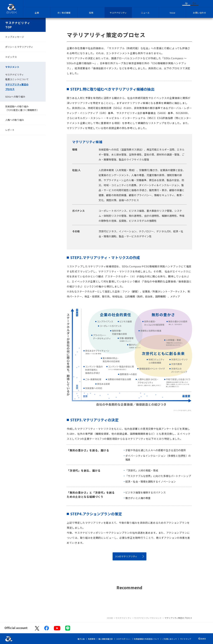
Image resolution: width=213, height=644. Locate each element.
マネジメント (12, 67)
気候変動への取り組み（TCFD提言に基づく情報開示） (22, 108)
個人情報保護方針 (106, 639)
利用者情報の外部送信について (147, 639)
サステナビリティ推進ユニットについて (17, 77)
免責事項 (92, 639)
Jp (186, 3)
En (194, 3)
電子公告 (81, 639)
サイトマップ (186, 639)
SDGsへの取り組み (15, 97)
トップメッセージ (15, 37)
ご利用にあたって (170, 639)
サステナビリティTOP (18, 25)
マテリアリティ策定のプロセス (17, 87)
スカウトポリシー (123, 639)
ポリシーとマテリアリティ (19, 47)
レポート (10, 130)
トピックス (11, 57)
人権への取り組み (15, 120)
